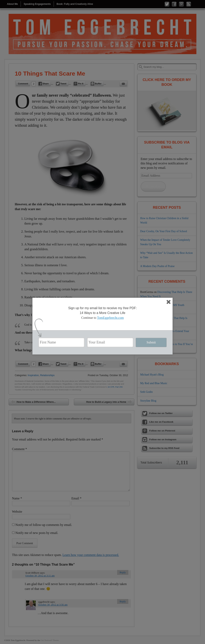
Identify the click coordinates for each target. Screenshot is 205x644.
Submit (151, 342)
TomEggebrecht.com (111, 318)
